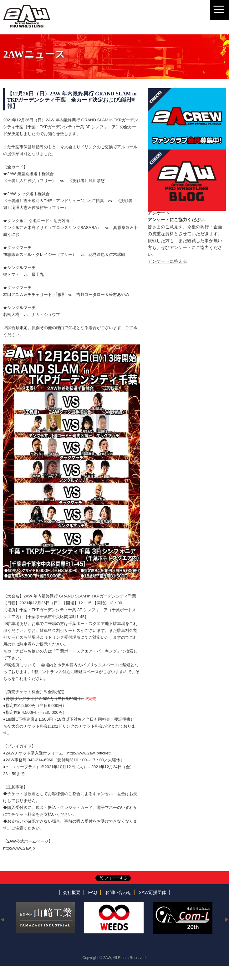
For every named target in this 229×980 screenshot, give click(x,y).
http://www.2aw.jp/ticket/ (89, 753)
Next (227, 919)
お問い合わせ (118, 892)
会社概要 (72, 892)
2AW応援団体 (153, 892)
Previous (2, 919)
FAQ (93, 892)
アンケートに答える (167, 261)
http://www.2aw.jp (19, 848)
